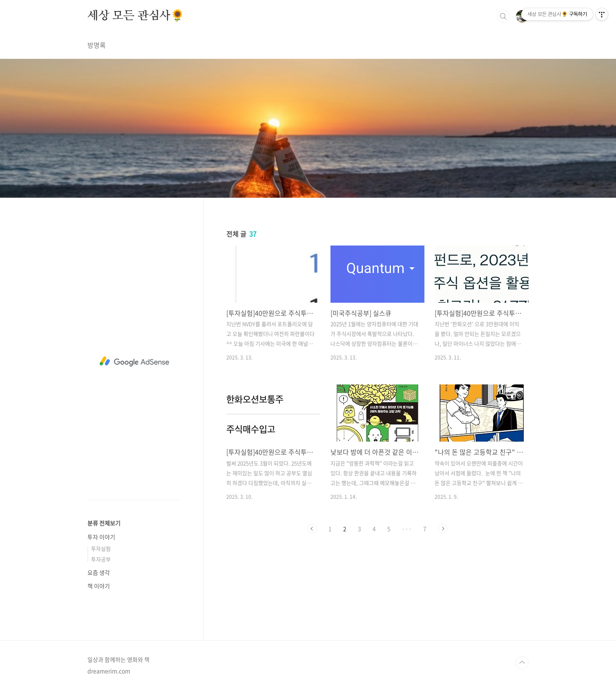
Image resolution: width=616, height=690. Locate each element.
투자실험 (101, 548)
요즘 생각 (99, 572)
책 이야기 (99, 586)
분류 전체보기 (104, 523)
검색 (503, 16)
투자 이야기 (101, 537)
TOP (522, 663)
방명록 (97, 45)
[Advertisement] (134, 362)
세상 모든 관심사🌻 (136, 16)
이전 (312, 529)
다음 (443, 529)
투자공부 (101, 559)
